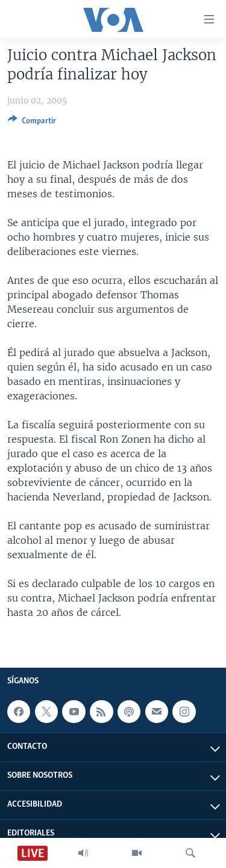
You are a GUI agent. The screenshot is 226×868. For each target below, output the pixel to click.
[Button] (32, 123)
